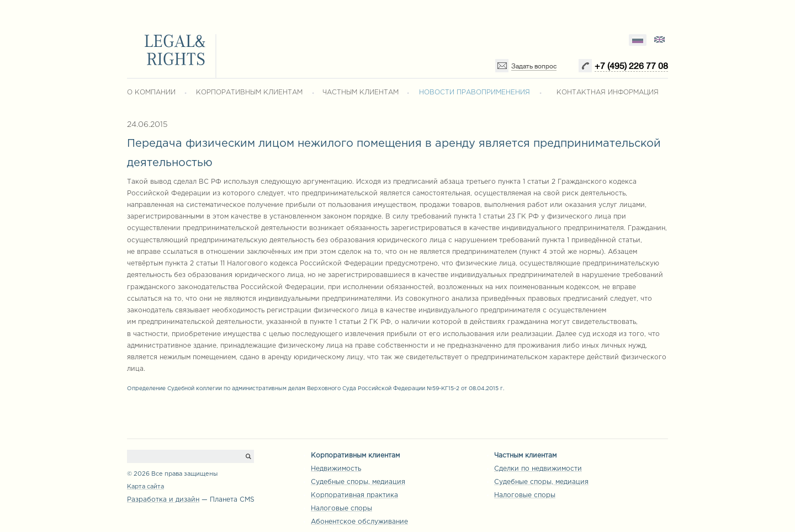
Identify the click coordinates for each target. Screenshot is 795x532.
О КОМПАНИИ (151, 92)
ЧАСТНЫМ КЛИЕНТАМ (361, 92)
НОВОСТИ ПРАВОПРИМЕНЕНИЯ (475, 92)
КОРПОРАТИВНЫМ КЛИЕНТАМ (249, 92)
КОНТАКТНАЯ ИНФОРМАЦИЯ (608, 92)
